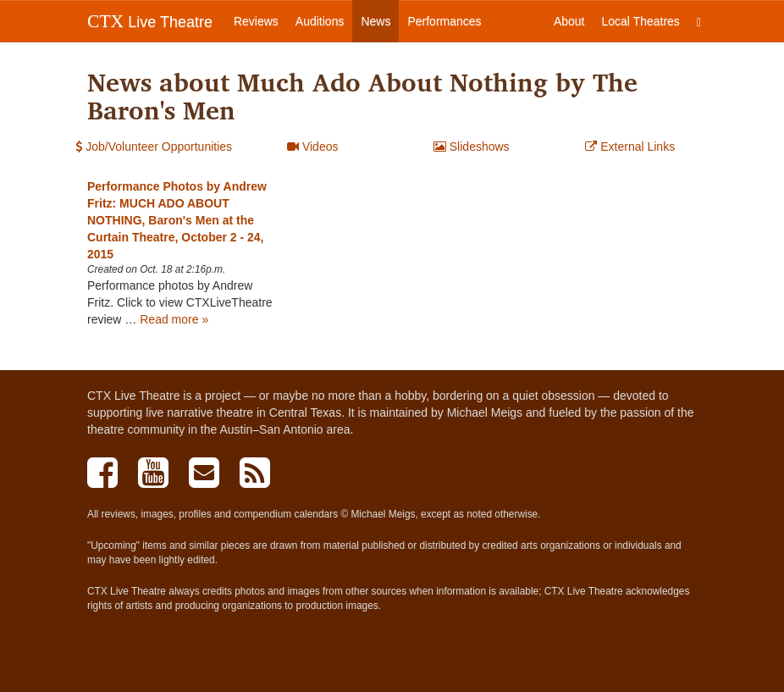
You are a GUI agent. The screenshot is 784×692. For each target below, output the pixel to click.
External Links (630, 147)
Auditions (320, 21)
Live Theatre (150, 21)
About (569, 21)
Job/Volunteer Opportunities (154, 147)
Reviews (256, 21)
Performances (444, 21)
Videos (312, 147)
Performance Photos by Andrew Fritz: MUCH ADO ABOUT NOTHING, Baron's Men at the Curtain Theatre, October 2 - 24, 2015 (177, 220)
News (375, 21)
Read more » (174, 319)
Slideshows (472, 147)
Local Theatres (641, 21)
